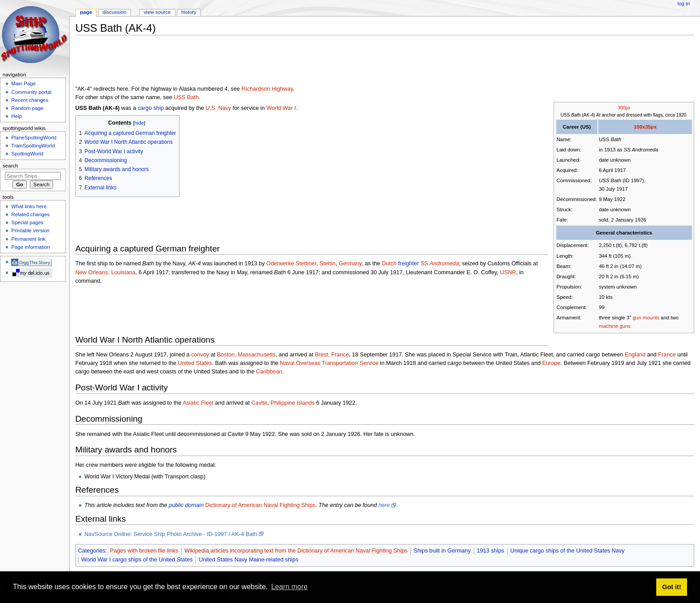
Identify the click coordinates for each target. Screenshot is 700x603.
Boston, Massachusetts (246, 355)
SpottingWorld (27, 154)
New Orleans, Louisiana (106, 272)
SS (440, 264)
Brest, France (332, 355)
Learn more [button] (289, 587)
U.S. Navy (219, 108)
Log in (684, 4)
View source (157, 12)
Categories (92, 551)
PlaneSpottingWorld (34, 138)
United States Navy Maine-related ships (248, 560)
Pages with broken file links (144, 551)
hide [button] (139, 123)
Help (17, 116)
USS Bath (186, 97)
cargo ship (151, 108)
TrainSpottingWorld (33, 146)
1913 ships (490, 551)
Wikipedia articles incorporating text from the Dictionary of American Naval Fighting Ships (296, 551)
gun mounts (646, 318)
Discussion (115, 12)
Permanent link (28, 239)
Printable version (30, 230)
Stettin (328, 264)
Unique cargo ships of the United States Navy (567, 551)
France (667, 355)
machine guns (615, 326)
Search (10, 166)
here (384, 505)
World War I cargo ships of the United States (137, 560)
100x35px (645, 127)
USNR (508, 272)
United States (195, 363)
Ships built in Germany (442, 551)
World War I (281, 108)
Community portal (31, 92)
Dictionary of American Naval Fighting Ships (260, 505)
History (189, 12)
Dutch (389, 264)
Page (86, 12)
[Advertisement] (238, 62)
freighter (409, 264)
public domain (186, 505)
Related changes (30, 214)
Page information (31, 247)
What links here (29, 206)
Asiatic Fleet (198, 403)
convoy (200, 355)
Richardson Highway (267, 89)
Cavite (259, 403)
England (635, 355)
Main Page (23, 84)
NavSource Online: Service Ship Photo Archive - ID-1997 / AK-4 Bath (171, 534)
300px (624, 108)
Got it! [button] (671, 587)
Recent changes (30, 100)
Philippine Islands (293, 403)
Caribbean (269, 372)
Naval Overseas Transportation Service (329, 363)
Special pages (27, 222)
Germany (350, 264)
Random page (27, 108)
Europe (552, 363)
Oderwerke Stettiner (292, 264)
